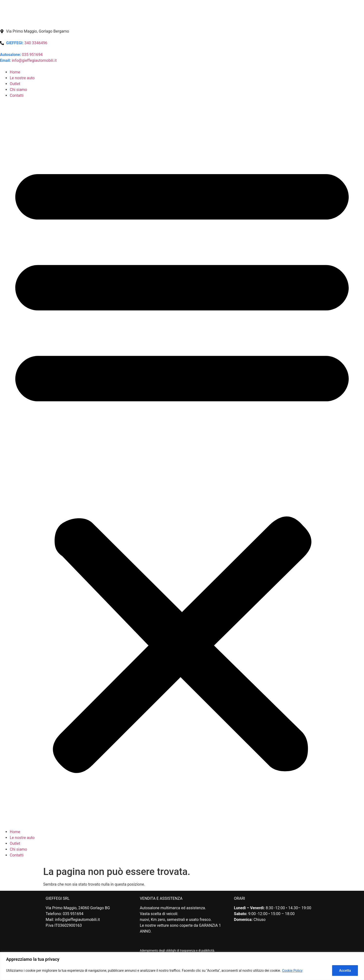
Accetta (345, 971)
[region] (182, 966)
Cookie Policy (292, 971)
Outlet (15, 84)
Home (15, 72)
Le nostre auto (22, 78)
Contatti (17, 95)
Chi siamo (18, 90)
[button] (182, 464)
